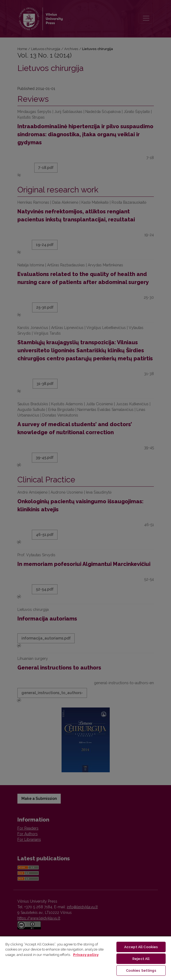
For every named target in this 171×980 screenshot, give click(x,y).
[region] (85, 958)
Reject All (141, 959)
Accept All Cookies (141, 947)
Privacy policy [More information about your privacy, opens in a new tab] (86, 955)
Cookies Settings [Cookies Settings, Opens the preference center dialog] (141, 970)
